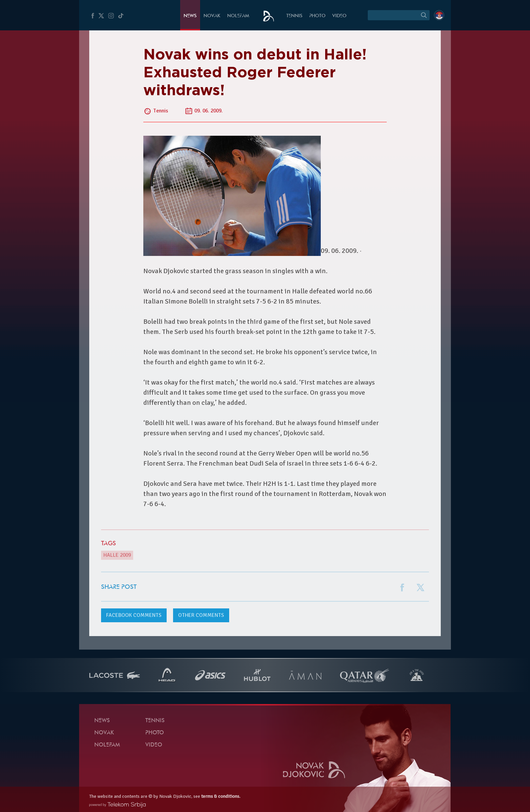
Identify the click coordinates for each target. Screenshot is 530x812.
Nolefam (238, 16)
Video (339, 16)
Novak (212, 16)
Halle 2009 (117, 555)
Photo (317, 16)
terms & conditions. (221, 796)
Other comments (201, 615)
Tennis (294, 16)
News (190, 16)
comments (134, 615)
